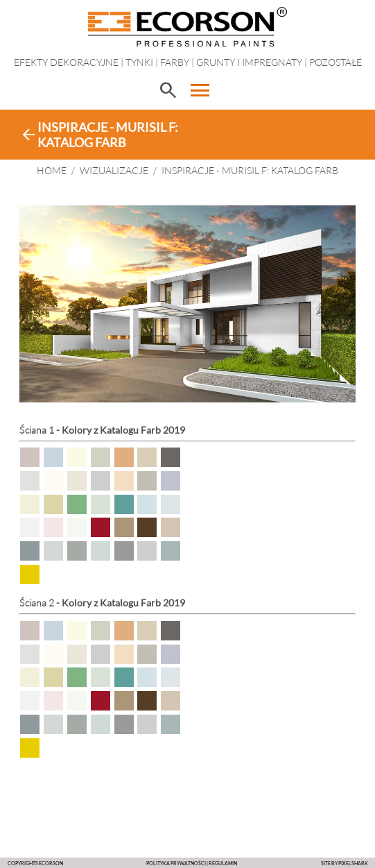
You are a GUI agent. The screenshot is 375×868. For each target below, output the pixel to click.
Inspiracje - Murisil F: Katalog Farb (250, 170)
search (168, 90)
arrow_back (28, 135)
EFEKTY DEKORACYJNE (66, 62)
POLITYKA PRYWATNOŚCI (176, 863)
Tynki (139, 62)
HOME (52, 170)
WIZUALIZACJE (114, 170)
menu (200, 90)
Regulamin (223, 863)
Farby (175, 62)
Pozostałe (335, 62)
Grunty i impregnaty (249, 62)
